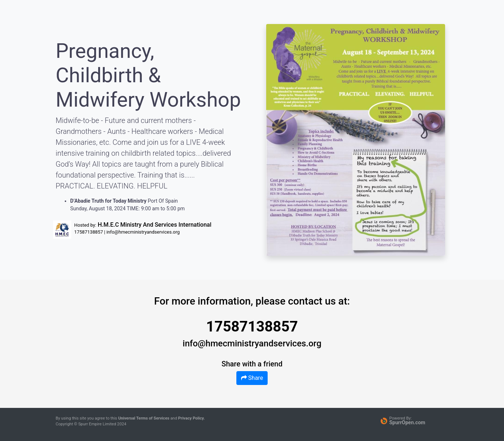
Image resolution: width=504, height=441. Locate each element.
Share (252, 378)
